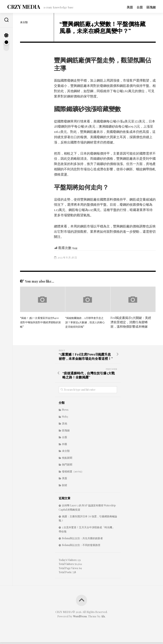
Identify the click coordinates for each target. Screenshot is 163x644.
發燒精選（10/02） (73, 473)
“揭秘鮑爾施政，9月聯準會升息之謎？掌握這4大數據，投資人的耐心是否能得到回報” (85, 324)
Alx (103, 618)
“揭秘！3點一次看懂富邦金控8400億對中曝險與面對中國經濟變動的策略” (40, 324)
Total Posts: (66, 574)
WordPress (80, 618)
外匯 (65, 446)
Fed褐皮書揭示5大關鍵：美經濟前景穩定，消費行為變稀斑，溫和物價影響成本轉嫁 (131, 324)
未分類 (24, 24)
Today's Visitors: (68, 562)
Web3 (65, 418)
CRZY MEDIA (23, 7)
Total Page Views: (69, 570)
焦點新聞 (67, 460)
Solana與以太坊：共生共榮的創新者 (82, 540)
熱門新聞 (67, 466)
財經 (65, 487)
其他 (65, 425)
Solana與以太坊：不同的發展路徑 (81, 547)
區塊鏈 (151, 7)
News (65, 412)
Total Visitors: (67, 566)
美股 (130, 7)
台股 (140, 7)
